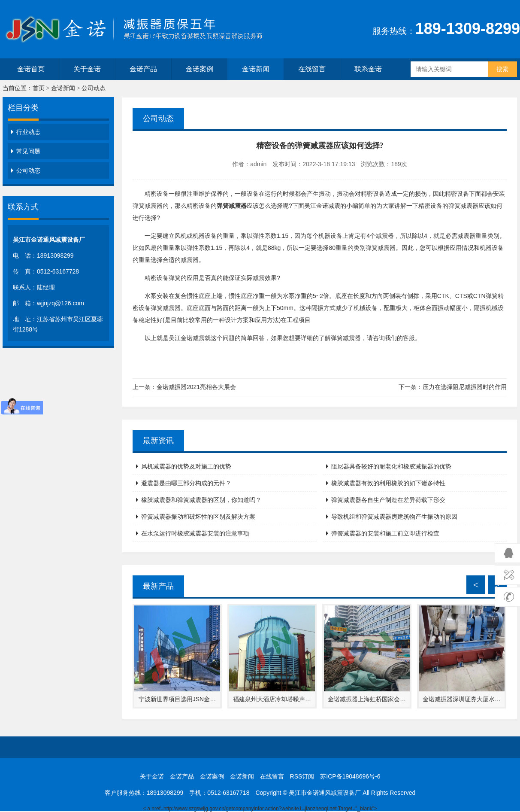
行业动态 (28, 132)
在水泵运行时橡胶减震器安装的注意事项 (195, 533)
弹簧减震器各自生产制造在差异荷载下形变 (388, 500)
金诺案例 (200, 69)
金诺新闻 (256, 69)
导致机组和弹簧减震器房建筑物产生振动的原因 (394, 517)
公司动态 (94, 88)
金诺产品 (143, 69)
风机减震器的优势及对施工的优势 (186, 466)
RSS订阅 (302, 776)
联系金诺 (368, 69)
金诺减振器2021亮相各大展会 (196, 387)
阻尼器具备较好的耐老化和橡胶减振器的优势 (391, 466)
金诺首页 (31, 69)
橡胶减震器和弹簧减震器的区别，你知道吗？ (201, 500)
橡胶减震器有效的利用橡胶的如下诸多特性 (388, 483)
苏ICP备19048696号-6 (350, 776)
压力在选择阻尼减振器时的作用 (465, 387)
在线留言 (312, 69)
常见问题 (28, 151)
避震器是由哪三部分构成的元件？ (186, 483)
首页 (39, 88)
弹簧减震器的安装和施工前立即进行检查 (385, 533)
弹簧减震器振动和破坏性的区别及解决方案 (198, 517)
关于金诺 (87, 69)
